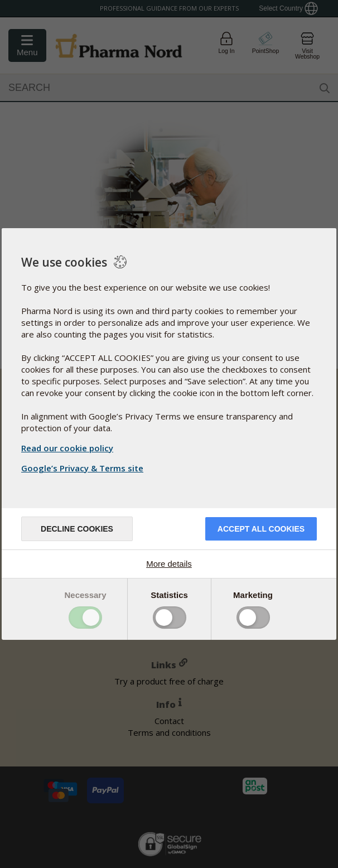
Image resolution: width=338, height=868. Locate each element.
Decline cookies (77, 529)
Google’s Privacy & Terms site (84, 468)
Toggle (85, 618)
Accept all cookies (261, 529)
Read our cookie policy (67, 448)
